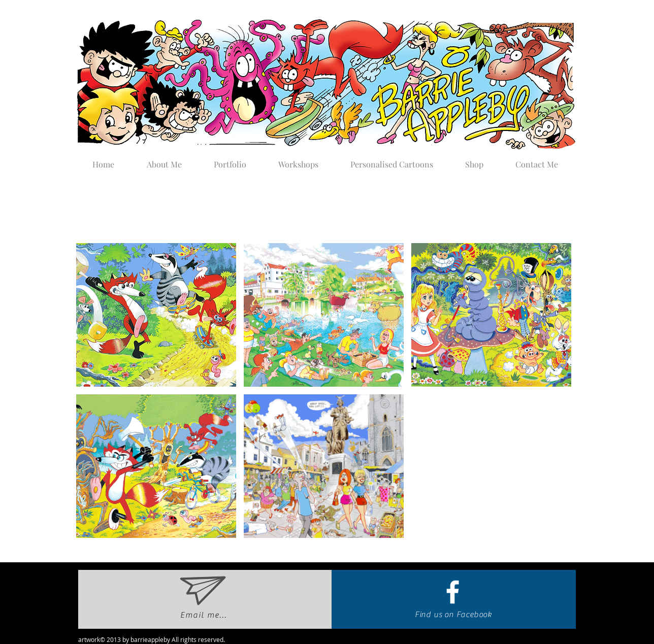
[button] (230, 160)
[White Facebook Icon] (453, 592)
